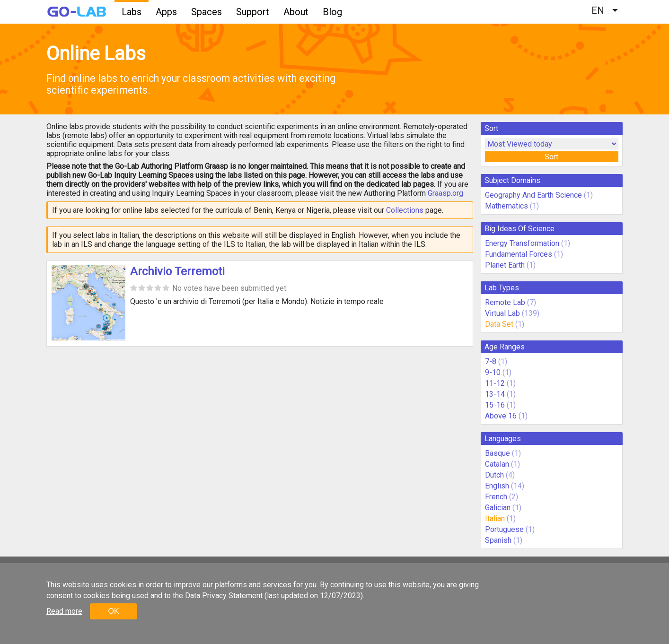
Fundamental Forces (519, 254)
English (497, 486)
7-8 (491, 361)
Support (253, 12)
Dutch (494, 475)
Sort (551, 157)
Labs (132, 12)
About (296, 12)
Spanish (498, 540)
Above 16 (501, 416)
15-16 (495, 405)
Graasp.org (445, 193)
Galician (498, 508)
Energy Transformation (522, 243)
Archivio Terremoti (177, 271)
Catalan (497, 464)
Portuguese (504, 529)
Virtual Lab (502, 313)
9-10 (493, 372)
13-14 (495, 394)
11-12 (495, 383)
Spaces (207, 12)
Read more (64, 611)
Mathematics (506, 206)
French (496, 497)
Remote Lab (505, 302)
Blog (332, 12)
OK (113, 611)
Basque (497, 453)
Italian (495, 518)
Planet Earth (505, 265)
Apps (166, 12)
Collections (405, 210)
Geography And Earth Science (533, 195)
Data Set (499, 324)
